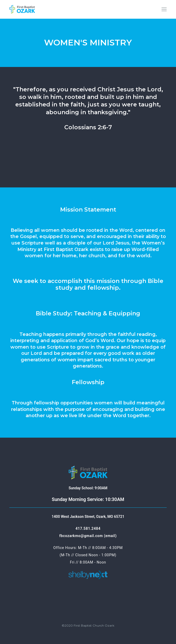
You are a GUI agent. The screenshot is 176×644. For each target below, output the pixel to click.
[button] (164, 9)
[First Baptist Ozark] (22, 9)
